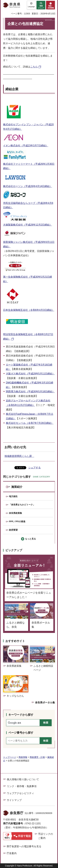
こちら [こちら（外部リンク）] (34, 67)
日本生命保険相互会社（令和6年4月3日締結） (29, 310)
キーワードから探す (21, 715)
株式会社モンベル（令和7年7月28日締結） (30, 423)
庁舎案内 (12, 853)
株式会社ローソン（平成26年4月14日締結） (28, 186)
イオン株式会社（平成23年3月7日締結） (26, 146)
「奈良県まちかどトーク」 (22, 505)
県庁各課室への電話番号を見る (24, 846)
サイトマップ (14, 800)
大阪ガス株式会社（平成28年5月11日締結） (30, 374)
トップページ (10, 757)
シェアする (34, 468)
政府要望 (13, 530)
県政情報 (23, 757)
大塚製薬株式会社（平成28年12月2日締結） (28, 225)
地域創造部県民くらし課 (19, 456)
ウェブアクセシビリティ (20, 793)
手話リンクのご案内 (45, 836)
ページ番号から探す (21, 733)
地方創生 (13, 496)
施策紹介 (17, 487)
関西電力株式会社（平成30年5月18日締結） (30, 392)
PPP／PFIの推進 (17, 521)
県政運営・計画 (37, 757)
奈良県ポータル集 (45, 703)
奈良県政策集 (15, 513)
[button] (31, 5)
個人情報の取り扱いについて (23, 779)
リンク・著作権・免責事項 (22, 786)
